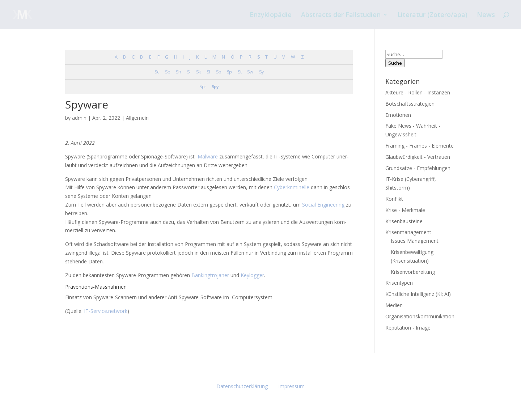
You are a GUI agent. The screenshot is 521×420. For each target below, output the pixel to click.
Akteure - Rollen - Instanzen (418, 92)
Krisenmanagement (408, 232)
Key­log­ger (252, 275)
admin (79, 118)
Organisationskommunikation (420, 316)
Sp (229, 72)
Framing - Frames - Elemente (420, 146)
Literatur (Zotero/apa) (432, 15)
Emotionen (398, 115)
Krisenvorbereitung (413, 272)
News (486, 15)
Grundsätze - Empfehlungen (418, 168)
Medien (394, 305)
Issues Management (415, 241)
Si (189, 72)
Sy (261, 72)
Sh (178, 72)
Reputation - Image (408, 328)
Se (168, 72)
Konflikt (394, 199)
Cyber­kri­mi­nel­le (292, 187)
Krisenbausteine (404, 221)
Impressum (291, 386)
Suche (395, 63)
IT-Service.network (106, 311)
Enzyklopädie (271, 15)
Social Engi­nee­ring (323, 205)
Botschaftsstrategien (410, 104)
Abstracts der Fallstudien (341, 15)
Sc (157, 72)
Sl (208, 72)
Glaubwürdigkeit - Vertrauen (418, 157)
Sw (250, 72)
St (240, 72)
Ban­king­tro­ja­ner (210, 275)
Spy (215, 87)
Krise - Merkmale (405, 210)
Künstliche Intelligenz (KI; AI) (418, 294)
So (219, 72)
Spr (203, 87)
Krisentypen (399, 283)
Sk (198, 72)
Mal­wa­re (208, 156)
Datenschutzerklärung (242, 386)
